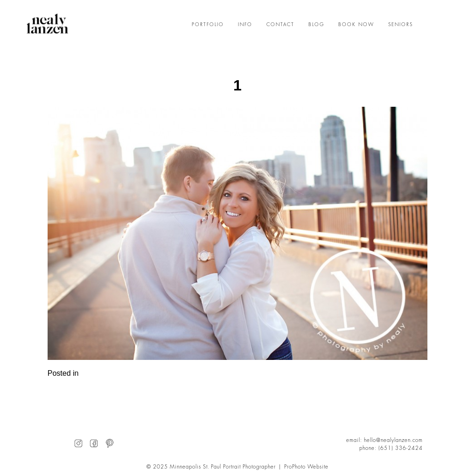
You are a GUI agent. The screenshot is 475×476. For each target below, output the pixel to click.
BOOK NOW (356, 25)
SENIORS (401, 25)
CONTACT (280, 25)
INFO (245, 25)
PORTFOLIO (208, 25)
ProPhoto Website (306, 467)
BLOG (316, 25)
